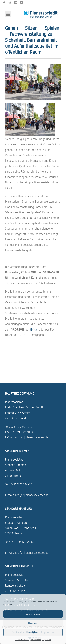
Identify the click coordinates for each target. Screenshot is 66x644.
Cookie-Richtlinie (22, 640)
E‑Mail (34, 329)
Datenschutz (36, 640)
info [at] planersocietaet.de (31, 437)
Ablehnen (33, 623)
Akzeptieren (33, 614)
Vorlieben (33, 632)
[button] (8, 14)
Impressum (47, 640)
